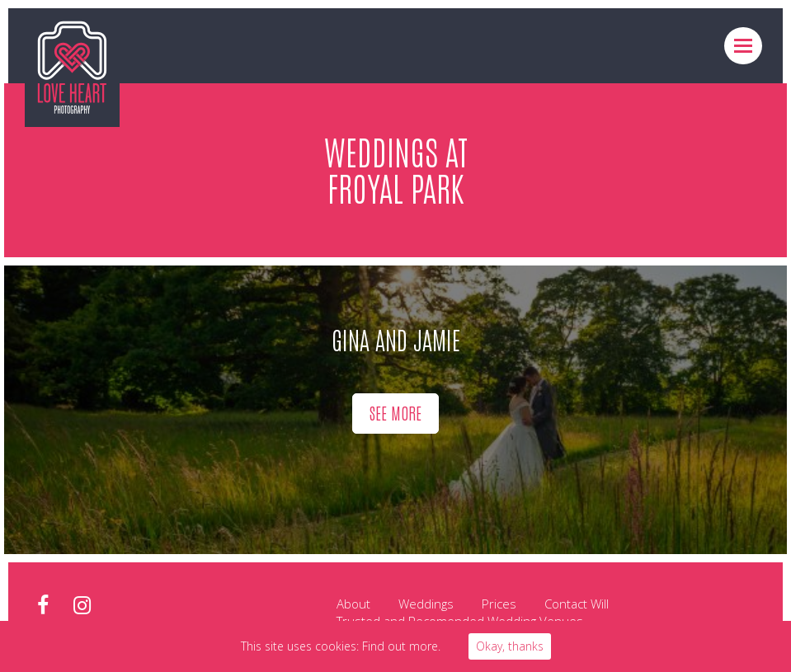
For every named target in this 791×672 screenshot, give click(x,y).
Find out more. (401, 646)
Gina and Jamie (396, 338)
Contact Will (577, 604)
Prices (499, 604)
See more (395, 412)
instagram (82, 606)
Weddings (426, 604)
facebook (43, 606)
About (353, 604)
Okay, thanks (510, 646)
